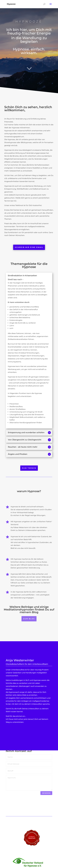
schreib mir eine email (29, 247)
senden (46, 793)
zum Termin (29, 468)
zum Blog (29, 619)
